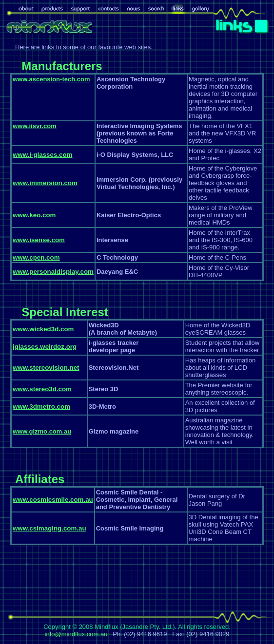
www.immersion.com (45, 183)
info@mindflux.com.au (76, 634)
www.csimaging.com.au (49, 528)
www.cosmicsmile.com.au (53, 500)
